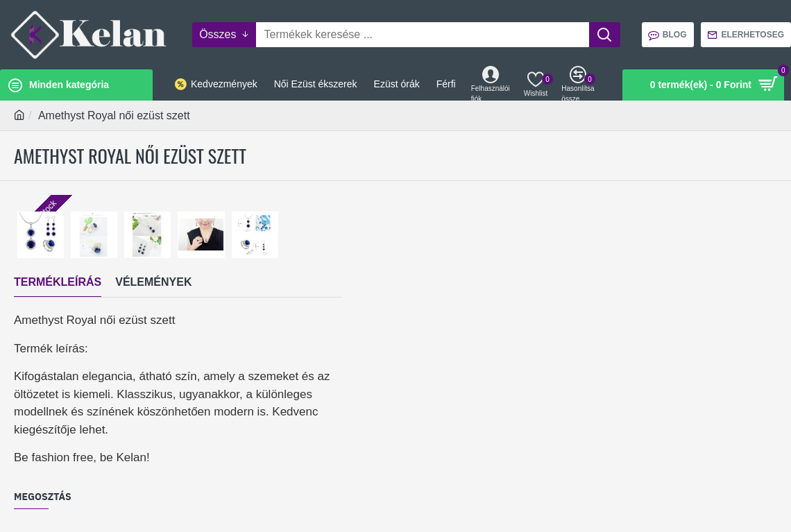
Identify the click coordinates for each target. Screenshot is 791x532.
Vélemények (153, 282)
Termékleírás (58, 282)
